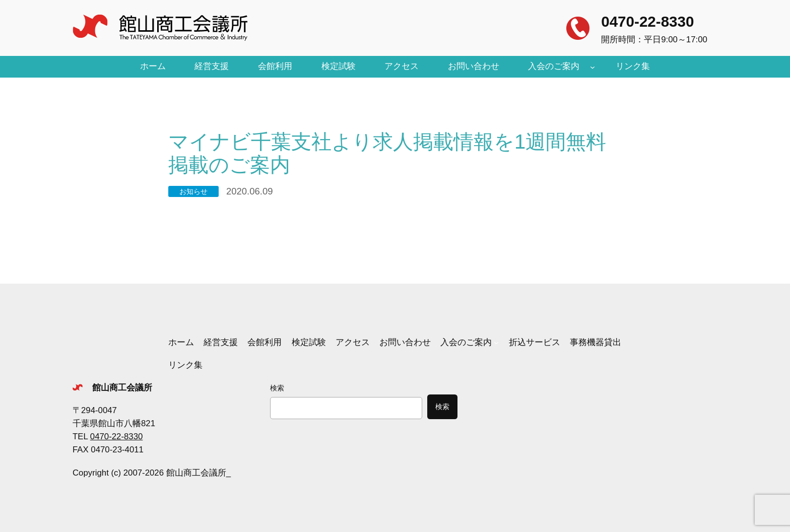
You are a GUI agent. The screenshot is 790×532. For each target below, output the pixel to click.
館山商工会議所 (122, 388)
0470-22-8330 (647, 21)
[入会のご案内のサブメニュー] (592, 66)
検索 (277, 388)
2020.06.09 (249, 191)
